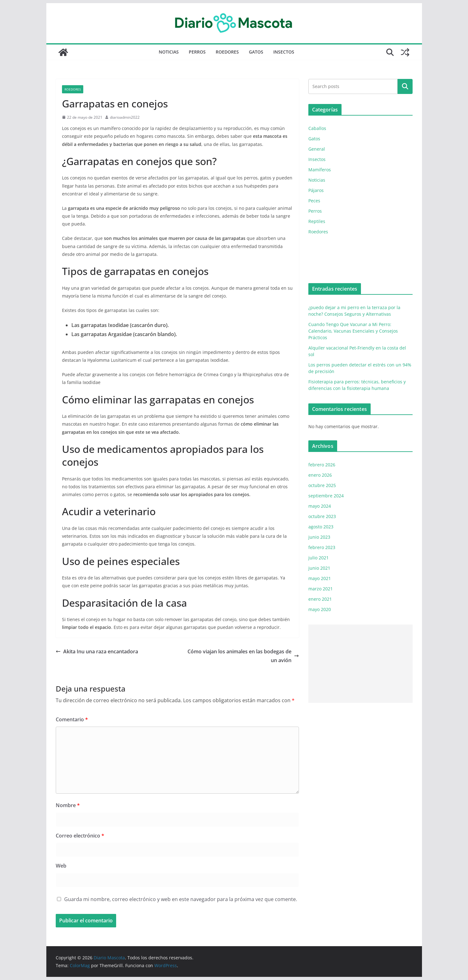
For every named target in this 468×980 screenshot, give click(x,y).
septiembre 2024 (326, 496)
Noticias (169, 52)
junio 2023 (319, 537)
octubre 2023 (322, 516)
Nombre (68, 805)
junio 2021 (319, 568)
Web (61, 866)
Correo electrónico (80, 836)
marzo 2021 (321, 589)
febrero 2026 (322, 465)
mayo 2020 (320, 609)
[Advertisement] (360, 664)
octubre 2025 (322, 485)
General (317, 149)
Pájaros (316, 190)
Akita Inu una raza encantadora (97, 651)
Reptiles (317, 221)
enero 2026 (320, 475)
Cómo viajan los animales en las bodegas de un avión (243, 656)
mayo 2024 (320, 506)
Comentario (72, 719)
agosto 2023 (321, 527)
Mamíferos (320, 170)
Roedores (227, 52)
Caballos (317, 128)
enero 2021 (320, 599)
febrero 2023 (322, 547)
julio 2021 (319, 558)
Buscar (405, 86)
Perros (197, 52)
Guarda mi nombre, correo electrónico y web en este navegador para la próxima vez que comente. (181, 899)
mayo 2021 (320, 578)
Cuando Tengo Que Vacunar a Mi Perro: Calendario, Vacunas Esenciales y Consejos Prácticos (353, 331)
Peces (314, 201)
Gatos (256, 52)
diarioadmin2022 (125, 117)
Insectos (284, 52)
